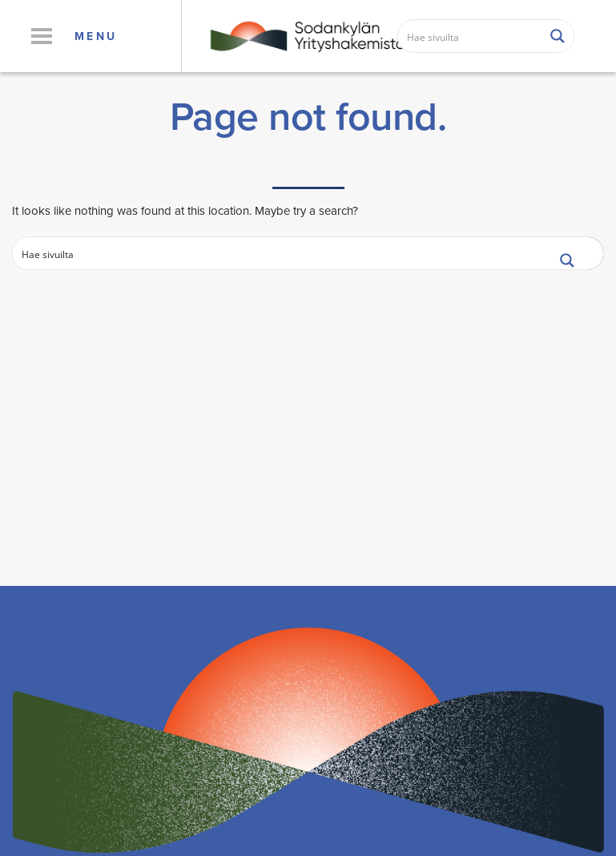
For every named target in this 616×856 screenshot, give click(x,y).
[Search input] (471, 36)
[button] (41, 36)
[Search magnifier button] (558, 36)
